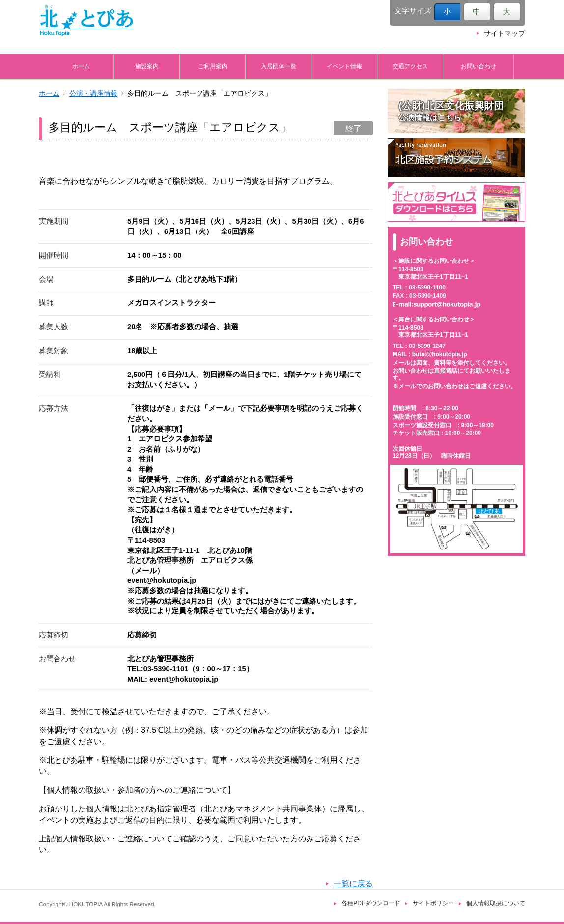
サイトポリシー (433, 903)
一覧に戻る (353, 883)
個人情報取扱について (496, 903)
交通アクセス (410, 66)
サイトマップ (505, 34)
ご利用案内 (213, 66)
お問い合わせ (479, 66)
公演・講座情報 (93, 94)
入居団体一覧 (279, 66)
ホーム (81, 66)
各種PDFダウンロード (371, 903)
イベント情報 (344, 66)
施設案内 (147, 66)
